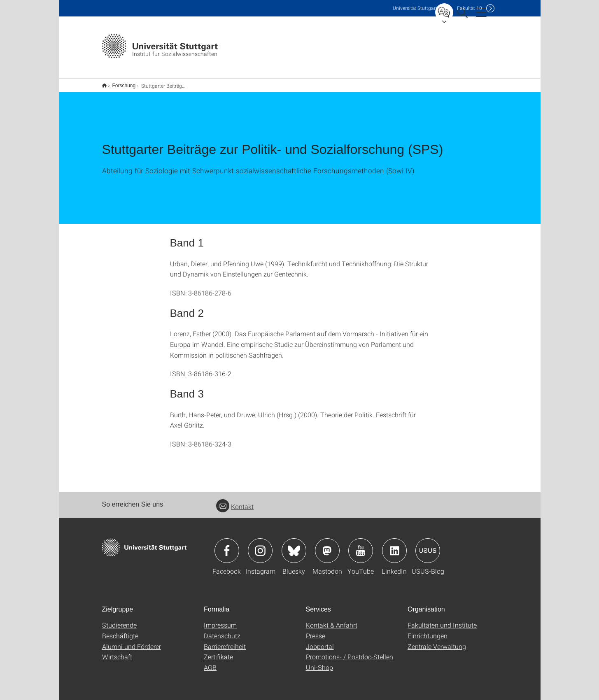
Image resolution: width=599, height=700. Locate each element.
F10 (470, 8)
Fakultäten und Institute (442, 620)
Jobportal (320, 641)
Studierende (119, 620)
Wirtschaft (117, 651)
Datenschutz (222, 630)
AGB (210, 662)
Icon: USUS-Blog (428, 545)
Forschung (120, 83)
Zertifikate (218, 651)
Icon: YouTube (361, 545)
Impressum (220, 620)
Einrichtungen (428, 630)
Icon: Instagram (260, 545)
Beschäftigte (120, 630)
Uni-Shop (319, 662)
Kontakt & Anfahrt (332, 620)
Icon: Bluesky (294, 545)
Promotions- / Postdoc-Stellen (350, 651)
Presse (316, 630)
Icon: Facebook (227, 545)
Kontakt (235, 501)
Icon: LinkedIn (394, 545)
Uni (415, 8)
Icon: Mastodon (327, 545)
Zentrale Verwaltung (437, 641)
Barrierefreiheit (225, 641)
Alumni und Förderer (132, 641)
